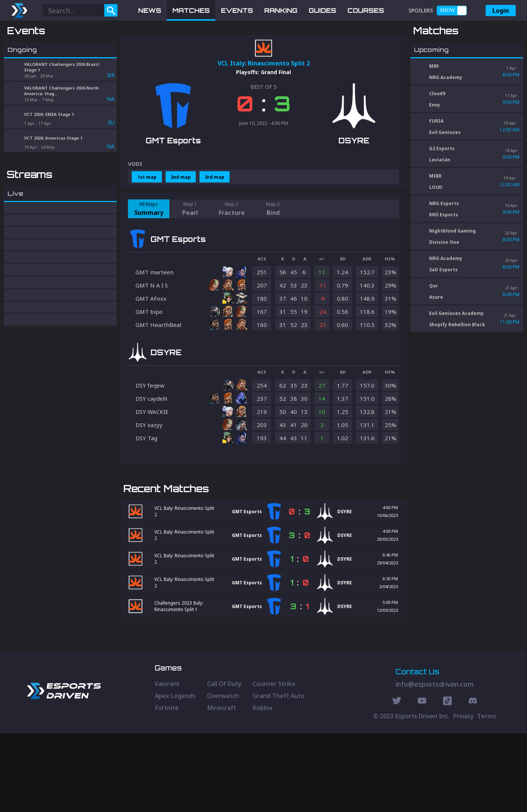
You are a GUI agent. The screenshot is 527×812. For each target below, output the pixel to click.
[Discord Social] (447, 780)
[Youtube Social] (422, 780)
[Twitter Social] (397, 780)
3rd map (215, 216)
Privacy (463, 795)
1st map (147, 216)
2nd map (181, 216)
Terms (487, 795)
